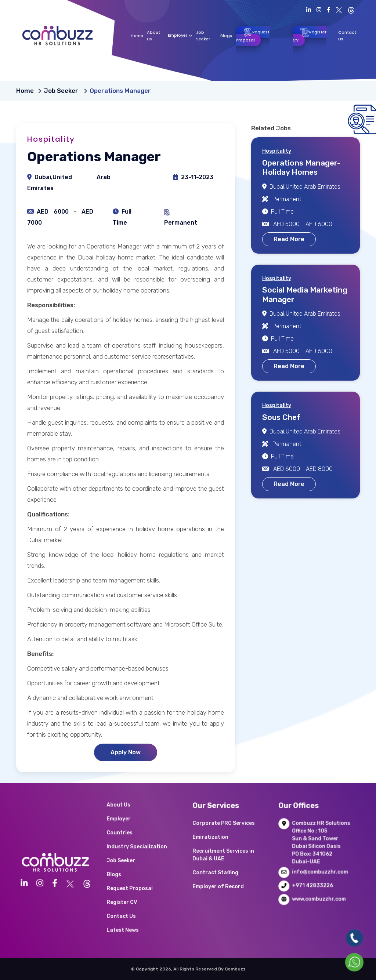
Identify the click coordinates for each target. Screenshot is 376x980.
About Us (129, 831)
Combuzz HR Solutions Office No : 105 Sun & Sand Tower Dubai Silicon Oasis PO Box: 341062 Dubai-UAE (315, 853)
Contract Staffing (221, 872)
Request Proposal (253, 35)
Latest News (131, 907)
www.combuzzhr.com (314, 889)
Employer (180, 35)
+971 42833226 (310, 881)
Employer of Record (223, 881)
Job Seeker (62, 91)
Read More (289, 239)
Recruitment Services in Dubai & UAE (226, 861)
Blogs (226, 36)
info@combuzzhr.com (314, 872)
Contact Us (131, 899)
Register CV (310, 35)
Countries (129, 847)
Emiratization (218, 850)
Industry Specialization (140, 856)
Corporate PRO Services (226, 842)
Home (137, 36)
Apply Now (126, 752)
